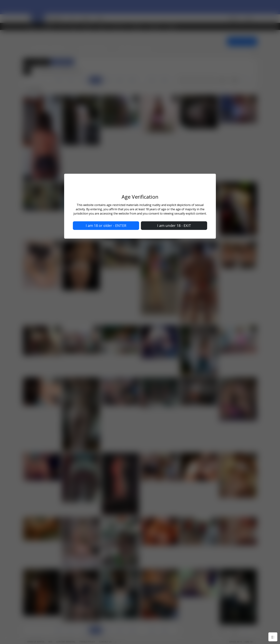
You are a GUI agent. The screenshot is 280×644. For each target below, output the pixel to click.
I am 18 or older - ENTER (106, 226)
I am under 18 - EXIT (174, 226)
